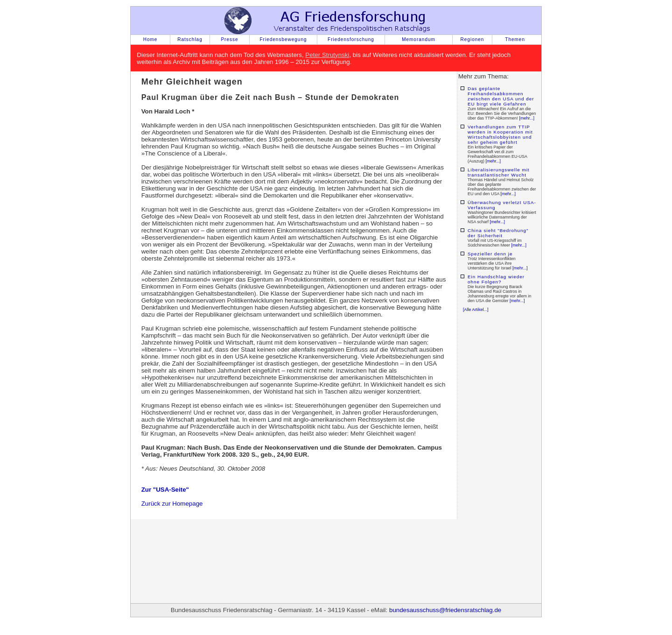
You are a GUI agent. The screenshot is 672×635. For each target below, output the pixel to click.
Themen (515, 39)
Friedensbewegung (283, 39)
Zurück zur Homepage (172, 504)
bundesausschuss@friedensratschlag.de (445, 610)
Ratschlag (190, 39)
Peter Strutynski (327, 55)
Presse (229, 39)
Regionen (472, 39)
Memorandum (419, 39)
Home (150, 39)
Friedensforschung (351, 39)
